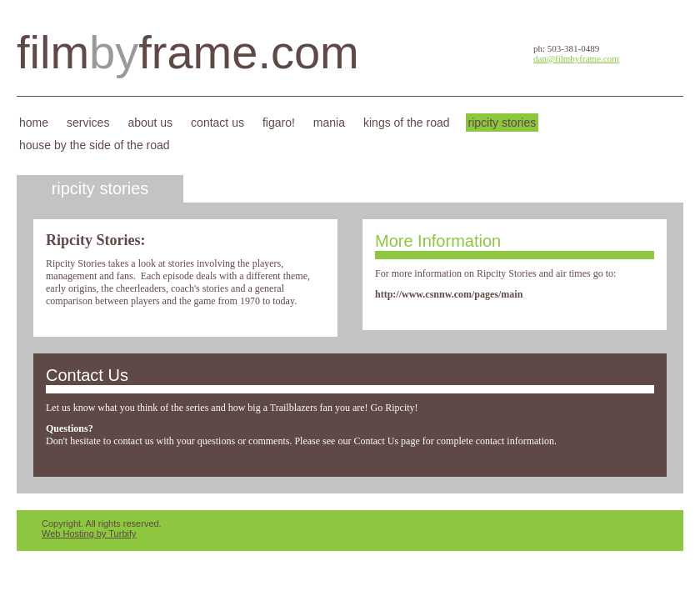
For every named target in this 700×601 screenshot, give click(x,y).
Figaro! (279, 123)
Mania (329, 123)
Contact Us (217, 123)
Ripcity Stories (502, 123)
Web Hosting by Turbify (89, 533)
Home (34, 123)
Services (88, 123)
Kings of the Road (407, 123)
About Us (150, 123)
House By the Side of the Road (95, 145)
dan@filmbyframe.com (576, 58)
